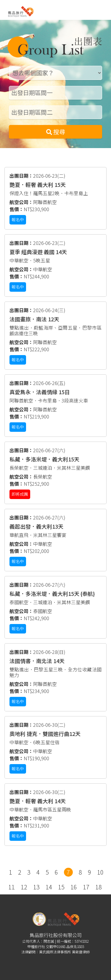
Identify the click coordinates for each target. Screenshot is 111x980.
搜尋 (56, 132)
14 (49, 887)
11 (12, 887)
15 (61, 887)
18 (99, 887)
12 (24, 887)
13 (36, 887)
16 (74, 887)
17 (86, 887)
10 (100, 872)
